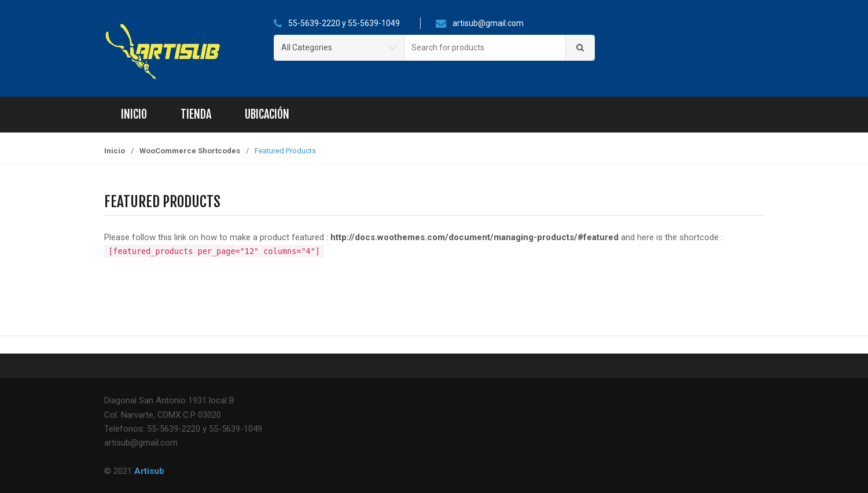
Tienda (196, 114)
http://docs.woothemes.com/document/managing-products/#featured (475, 237)
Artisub (149, 471)
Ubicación (267, 114)
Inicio (134, 114)
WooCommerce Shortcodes (190, 151)
